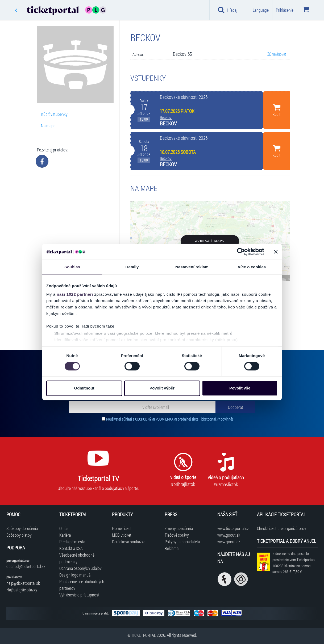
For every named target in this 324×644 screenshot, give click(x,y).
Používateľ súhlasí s (170, 419)
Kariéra (65, 535)
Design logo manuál (75, 575)
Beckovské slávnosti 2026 (184, 97)
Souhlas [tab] (72, 267)
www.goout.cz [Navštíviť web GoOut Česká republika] (229, 542)
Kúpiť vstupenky (54, 114)
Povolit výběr (162, 388)
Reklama (172, 548)
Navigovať (276, 54)
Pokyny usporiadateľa (182, 542)
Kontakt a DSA (71, 548)
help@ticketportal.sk (23, 583)
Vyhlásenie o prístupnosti (80, 595)
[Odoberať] (235, 407)
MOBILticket (122, 535)
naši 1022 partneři (75, 294)
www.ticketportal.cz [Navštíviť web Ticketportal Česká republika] (233, 528)
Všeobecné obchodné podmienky (77, 558)
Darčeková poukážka (129, 542)
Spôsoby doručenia (22, 528)
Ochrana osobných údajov (80, 568)
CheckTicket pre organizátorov (282, 528)
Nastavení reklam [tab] (192, 267)
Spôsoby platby (19, 535)
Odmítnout (84, 388)
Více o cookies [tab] (252, 267)
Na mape (48, 126)
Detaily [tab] (132, 267)
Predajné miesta (72, 542)
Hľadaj (228, 10)
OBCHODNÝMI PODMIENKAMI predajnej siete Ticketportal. (176, 419)
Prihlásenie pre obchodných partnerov (82, 585)
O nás (64, 528)
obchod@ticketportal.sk (26, 566)
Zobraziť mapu (210, 241)
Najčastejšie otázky (22, 590)
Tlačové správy (177, 535)
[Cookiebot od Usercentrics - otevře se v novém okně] (241, 252)
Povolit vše (240, 388)
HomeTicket (122, 528)
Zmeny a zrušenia (179, 528)
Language (261, 10)
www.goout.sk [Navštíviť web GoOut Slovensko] (229, 535)
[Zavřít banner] (276, 252)
